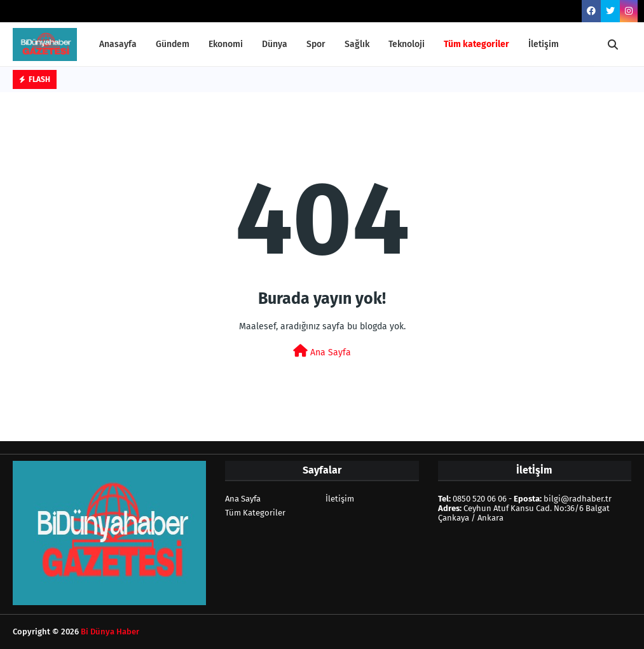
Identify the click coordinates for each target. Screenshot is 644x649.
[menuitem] (476, 44)
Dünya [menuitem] (275, 44)
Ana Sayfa (322, 351)
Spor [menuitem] (316, 44)
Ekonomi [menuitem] (226, 44)
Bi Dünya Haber (110, 632)
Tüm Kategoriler (255, 513)
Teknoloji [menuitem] (407, 44)
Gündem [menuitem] (173, 44)
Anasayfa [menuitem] (118, 44)
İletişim (340, 499)
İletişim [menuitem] (544, 44)
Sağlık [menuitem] (357, 44)
